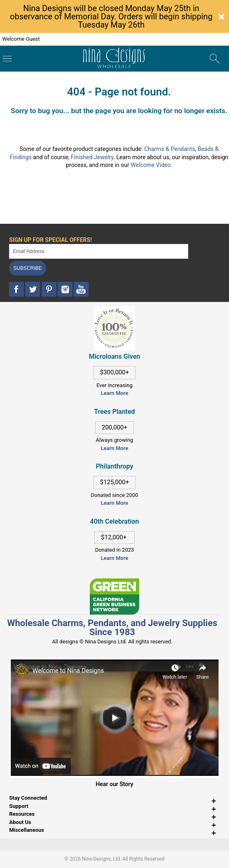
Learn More (114, 393)
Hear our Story (115, 784)
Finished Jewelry (92, 157)
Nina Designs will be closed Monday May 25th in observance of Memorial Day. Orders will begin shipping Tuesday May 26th (111, 16)
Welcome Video (151, 165)
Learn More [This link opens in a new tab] (114, 448)
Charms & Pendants (169, 149)
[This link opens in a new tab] (114, 582)
